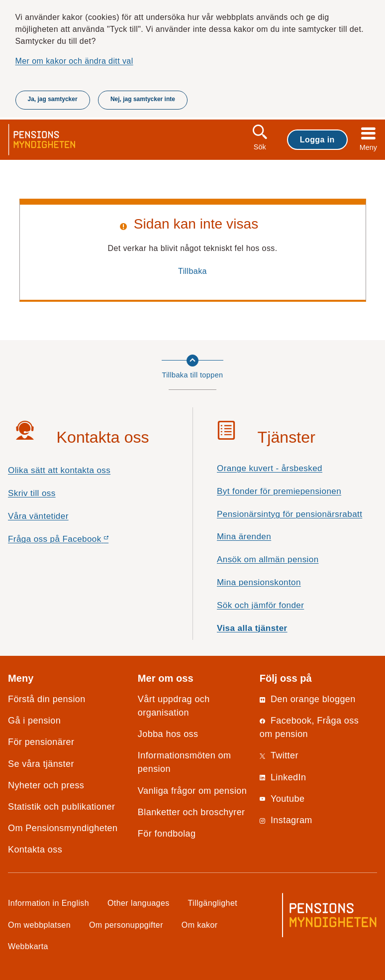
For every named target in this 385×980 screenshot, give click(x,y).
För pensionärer (41, 742)
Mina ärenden (244, 537)
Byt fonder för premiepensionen (279, 491)
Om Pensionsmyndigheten (63, 828)
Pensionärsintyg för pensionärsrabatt (289, 514)
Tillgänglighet (213, 903)
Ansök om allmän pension (268, 559)
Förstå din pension (47, 699)
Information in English (48, 903)
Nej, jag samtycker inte (143, 99)
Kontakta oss (35, 850)
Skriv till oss (32, 493)
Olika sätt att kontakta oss (59, 470)
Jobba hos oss (168, 734)
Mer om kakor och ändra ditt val (74, 61)
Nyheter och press (46, 785)
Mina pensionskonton (259, 582)
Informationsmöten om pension (185, 762)
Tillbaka (192, 271)
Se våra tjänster (41, 764)
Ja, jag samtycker (53, 99)
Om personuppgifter (126, 925)
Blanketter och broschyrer (192, 812)
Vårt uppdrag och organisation (174, 706)
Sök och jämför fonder (260, 605)
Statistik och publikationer (61, 807)
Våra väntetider (38, 516)
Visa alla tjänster (252, 628)
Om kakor (200, 925)
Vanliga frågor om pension (192, 791)
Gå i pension (34, 721)
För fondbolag (167, 834)
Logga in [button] (317, 139)
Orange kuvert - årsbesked (270, 468)
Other (139, 903)
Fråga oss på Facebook (76, 542)
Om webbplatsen (39, 925)
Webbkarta (28, 946)
